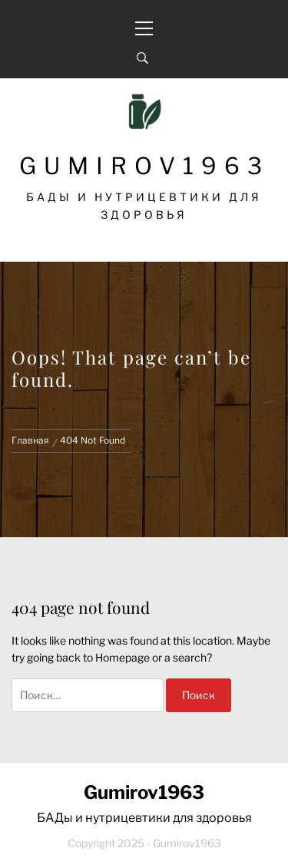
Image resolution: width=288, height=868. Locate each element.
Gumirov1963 (144, 166)
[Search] (142, 58)
